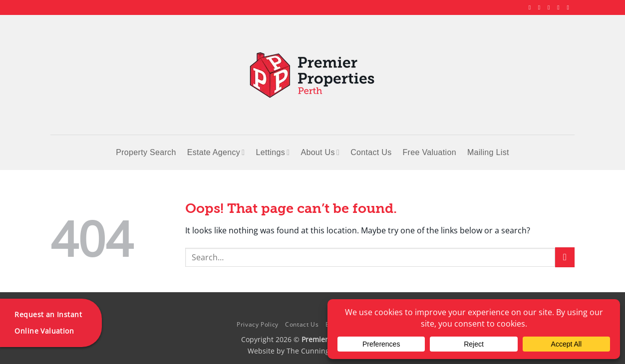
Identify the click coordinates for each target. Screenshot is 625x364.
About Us (320, 152)
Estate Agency (216, 152)
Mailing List (488, 152)
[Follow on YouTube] (570, 7)
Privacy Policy (258, 324)
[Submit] (565, 257)
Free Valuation (430, 152)
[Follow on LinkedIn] (560, 7)
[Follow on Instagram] (541, 7)
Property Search (146, 152)
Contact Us (371, 152)
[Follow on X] (551, 7)
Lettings (273, 152)
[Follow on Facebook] (532, 7)
